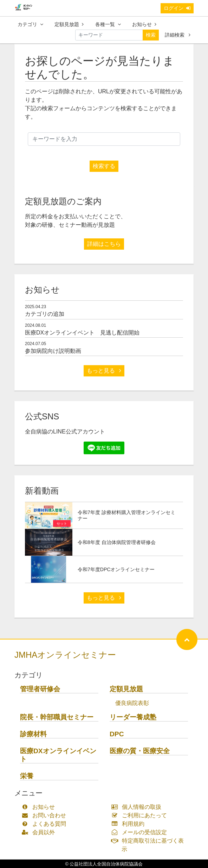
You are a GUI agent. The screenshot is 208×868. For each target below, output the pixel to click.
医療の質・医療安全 (140, 751)
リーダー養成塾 (133, 717)
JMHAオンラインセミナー (65, 655)
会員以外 (40, 832)
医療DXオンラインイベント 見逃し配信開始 (82, 333)
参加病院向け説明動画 (53, 351)
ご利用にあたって (141, 815)
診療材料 (33, 734)
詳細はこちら (104, 244)
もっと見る (104, 371)
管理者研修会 (40, 689)
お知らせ (144, 24)
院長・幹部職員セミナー (57, 717)
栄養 (27, 776)
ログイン (177, 8)
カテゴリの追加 (45, 314)
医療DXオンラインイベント (58, 755)
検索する (104, 166)
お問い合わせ (45, 815)
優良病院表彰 (132, 703)
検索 (151, 35)
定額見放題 (69, 24)
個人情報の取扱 (138, 807)
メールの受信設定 (141, 832)
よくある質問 (45, 824)
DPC (117, 734)
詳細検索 (178, 35)
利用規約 (129, 824)
